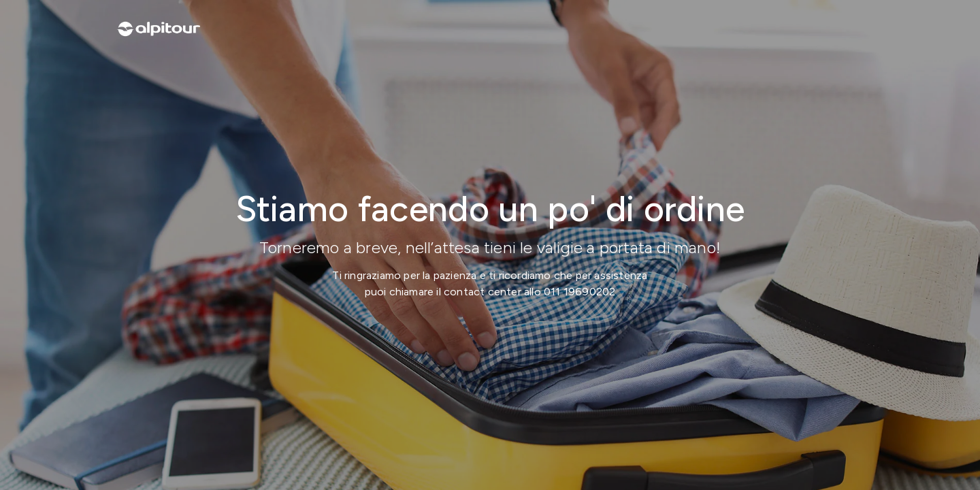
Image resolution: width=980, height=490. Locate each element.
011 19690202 (579, 292)
